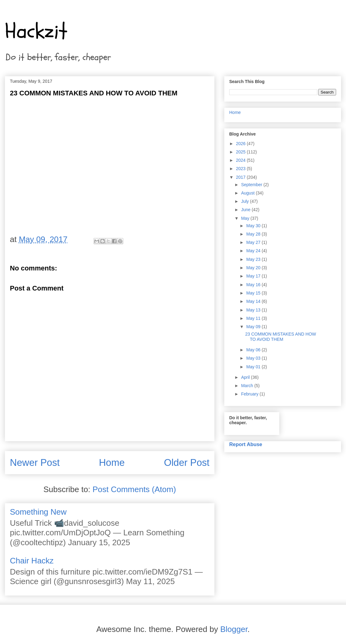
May (246, 218)
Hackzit (36, 31)
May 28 (254, 234)
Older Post (187, 463)
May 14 (254, 301)
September (252, 185)
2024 (241, 160)
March (248, 386)
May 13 (254, 310)
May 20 (254, 268)
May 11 (254, 318)
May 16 (254, 285)
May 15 (254, 293)
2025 (241, 152)
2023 (241, 169)
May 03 (254, 358)
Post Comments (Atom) (134, 489)
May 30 (254, 226)
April (246, 377)
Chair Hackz (32, 561)
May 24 (254, 251)
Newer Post (35, 463)
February (250, 394)
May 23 (254, 259)
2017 (241, 177)
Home (112, 463)
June (246, 210)
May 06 (254, 350)
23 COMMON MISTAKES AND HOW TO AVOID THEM (281, 337)
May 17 (254, 276)
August (248, 193)
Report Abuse (246, 444)
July (245, 201)
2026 (241, 144)
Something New (38, 512)
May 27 (254, 242)
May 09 (254, 327)
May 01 (254, 367)
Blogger (234, 629)
